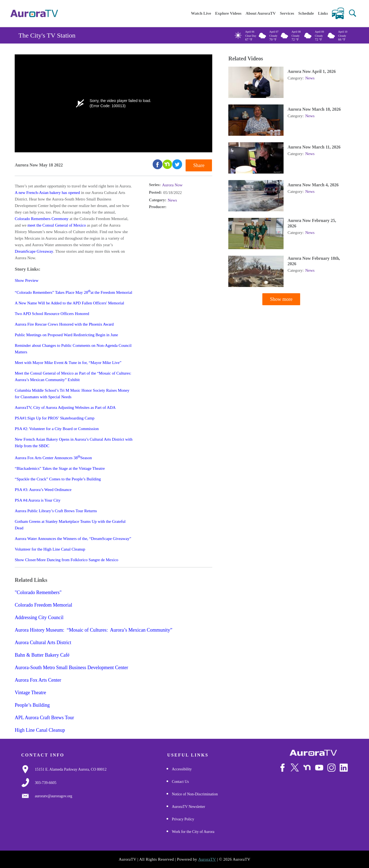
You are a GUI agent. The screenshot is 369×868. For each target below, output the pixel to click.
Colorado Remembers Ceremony (41, 219)
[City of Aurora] (313, 753)
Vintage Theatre (30, 693)
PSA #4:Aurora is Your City (38, 500)
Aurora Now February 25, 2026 (312, 223)
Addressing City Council (39, 617)
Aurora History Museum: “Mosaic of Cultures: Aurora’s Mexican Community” (93, 630)
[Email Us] (53, 796)
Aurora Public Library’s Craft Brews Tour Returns (56, 511)
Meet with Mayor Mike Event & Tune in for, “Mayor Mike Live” (68, 363)
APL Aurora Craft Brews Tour (44, 718)
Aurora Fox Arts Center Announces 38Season (53, 457)
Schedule (306, 13)
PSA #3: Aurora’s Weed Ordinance (43, 490)
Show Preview (27, 280)
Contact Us (180, 782)
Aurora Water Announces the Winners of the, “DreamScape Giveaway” (73, 539)
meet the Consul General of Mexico (57, 225)
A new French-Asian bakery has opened (47, 193)
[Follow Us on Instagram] (331, 768)
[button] (353, 13)
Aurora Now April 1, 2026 (312, 72)
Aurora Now (172, 185)
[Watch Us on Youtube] (319, 768)
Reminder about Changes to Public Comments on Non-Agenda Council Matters (73, 349)
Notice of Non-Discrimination (195, 794)
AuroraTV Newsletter (188, 807)
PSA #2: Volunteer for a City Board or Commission (57, 429)
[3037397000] (46, 783)
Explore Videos (228, 13)
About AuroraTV (261, 13)
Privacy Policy (183, 819)
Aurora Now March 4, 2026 (313, 185)
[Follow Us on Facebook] (282, 768)
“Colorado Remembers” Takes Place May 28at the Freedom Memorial (73, 292)
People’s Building (32, 705)
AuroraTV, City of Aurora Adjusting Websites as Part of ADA (65, 407)
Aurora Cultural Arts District (43, 642)
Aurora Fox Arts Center (38, 680)
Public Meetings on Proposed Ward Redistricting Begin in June (66, 335)
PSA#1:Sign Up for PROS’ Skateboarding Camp (55, 418)
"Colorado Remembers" (38, 592)
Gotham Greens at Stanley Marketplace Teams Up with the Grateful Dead (70, 525)
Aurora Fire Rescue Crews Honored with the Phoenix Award (64, 324)
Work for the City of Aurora (193, 832)
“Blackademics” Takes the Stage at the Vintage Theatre (60, 468)
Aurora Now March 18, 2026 (314, 109)
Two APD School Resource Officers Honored (52, 314)
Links (323, 13)
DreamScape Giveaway (34, 251)
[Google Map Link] (71, 770)
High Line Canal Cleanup (40, 730)
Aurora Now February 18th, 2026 (314, 261)
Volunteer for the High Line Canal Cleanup (50, 549)
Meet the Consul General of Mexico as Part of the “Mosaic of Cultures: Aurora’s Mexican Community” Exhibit (73, 376)
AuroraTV (207, 859)
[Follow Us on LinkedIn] (344, 768)
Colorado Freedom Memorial (43, 605)
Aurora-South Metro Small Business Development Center (71, 668)
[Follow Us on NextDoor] (307, 768)
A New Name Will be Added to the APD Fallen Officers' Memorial (69, 303)
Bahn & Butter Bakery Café (42, 655)
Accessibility (182, 769)
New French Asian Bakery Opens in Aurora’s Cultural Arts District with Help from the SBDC (73, 443)
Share (199, 165)
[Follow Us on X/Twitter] (295, 768)
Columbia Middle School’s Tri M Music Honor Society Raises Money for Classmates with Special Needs (72, 394)
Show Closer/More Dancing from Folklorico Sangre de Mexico (66, 560)
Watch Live (201, 13)
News (172, 200)
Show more (281, 299)
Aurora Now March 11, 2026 (314, 147)
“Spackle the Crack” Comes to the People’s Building (58, 479)
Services (287, 13)
